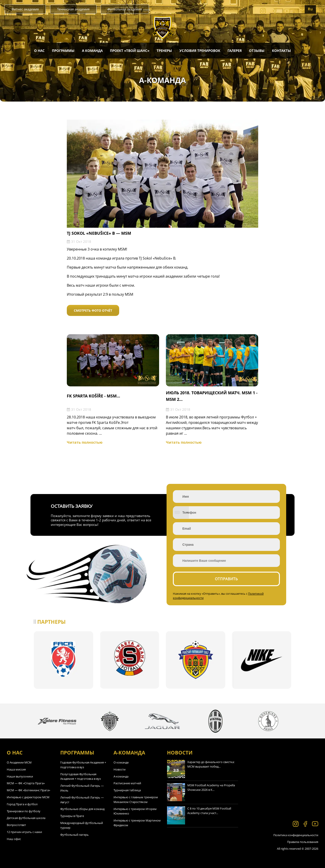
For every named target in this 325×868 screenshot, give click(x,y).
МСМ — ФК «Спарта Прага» (26, 783)
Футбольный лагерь (74, 835)
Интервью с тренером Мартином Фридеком (137, 823)
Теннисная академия (73, 9)
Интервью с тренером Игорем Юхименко (135, 811)
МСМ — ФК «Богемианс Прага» (28, 790)
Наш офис (14, 839)
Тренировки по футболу (24, 811)
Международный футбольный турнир (82, 825)
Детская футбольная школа (26, 818)
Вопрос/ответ (16, 825)
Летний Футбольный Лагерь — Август (82, 800)
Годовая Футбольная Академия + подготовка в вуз (83, 765)
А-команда (121, 776)
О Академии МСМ (19, 762)
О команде (121, 762)
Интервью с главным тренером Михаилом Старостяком (136, 800)
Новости (120, 769)
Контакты (281, 51)
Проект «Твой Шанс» (130, 51)
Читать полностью (85, 442)
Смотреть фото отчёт (93, 310)
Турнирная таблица (127, 790)
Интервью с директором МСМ (28, 797)
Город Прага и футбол (22, 804)
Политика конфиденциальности (296, 835)
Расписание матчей (127, 783)
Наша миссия (16, 769)
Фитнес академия (25, 9)
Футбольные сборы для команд (82, 809)
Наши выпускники (20, 776)
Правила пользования (303, 842)
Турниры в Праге (72, 816)
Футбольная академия (125, 9)
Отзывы (257, 51)
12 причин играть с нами (24, 832)
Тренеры (164, 51)
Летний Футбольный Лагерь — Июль (82, 788)
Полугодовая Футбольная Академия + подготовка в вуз (80, 776)
